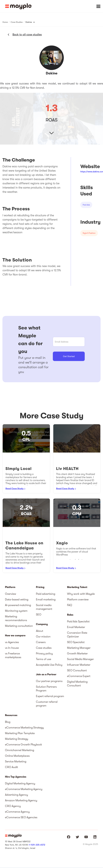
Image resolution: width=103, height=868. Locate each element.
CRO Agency (13, 806)
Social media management (44, 607)
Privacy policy (44, 653)
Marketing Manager (79, 648)
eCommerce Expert (79, 676)
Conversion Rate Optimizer (77, 635)
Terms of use (44, 659)
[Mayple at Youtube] (86, 837)
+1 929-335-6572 (37, 845)
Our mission (43, 636)
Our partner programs (49, 681)
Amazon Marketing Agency (21, 800)
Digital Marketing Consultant (77, 684)
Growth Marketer (77, 653)
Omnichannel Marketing (20, 750)
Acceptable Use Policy (49, 665)
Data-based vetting (17, 599)
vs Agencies (12, 642)
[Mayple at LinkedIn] (95, 837)
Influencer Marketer (79, 665)
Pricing (40, 587)
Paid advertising (46, 594)
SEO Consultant (77, 670)
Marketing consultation (19, 626)
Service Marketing (16, 761)
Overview (11, 594)
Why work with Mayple (81, 594)
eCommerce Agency (17, 812)
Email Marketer (76, 627)
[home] (18, 6)
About (40, 631)
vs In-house (12, 648)
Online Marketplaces (17, 756)
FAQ (70, 605)
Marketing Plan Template (20, 733)
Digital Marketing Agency (20, 783)
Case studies (44, 648)
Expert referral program (50, 696)
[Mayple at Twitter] (77, 837)
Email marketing (46, 599)
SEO (39, 615)
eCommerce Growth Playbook (24, 744)
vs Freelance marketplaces (13, 655)
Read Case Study (14, 488)
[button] (98, 6)
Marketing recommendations (16, 618)
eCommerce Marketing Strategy (24, 728)
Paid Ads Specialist (78, 621)
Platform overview (78, 599)
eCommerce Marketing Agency (24, 789)
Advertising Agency (16, 795)
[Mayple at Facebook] (69, 837)
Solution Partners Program (46, 689)
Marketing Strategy (17, 739)
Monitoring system (16, 611)
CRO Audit (11, 767)
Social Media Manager (80, 659)
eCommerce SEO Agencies (21, 817)
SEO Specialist (76, 642)
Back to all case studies (27, 35)
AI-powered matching (18, 605)
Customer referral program (47, 704)
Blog (8, 722)
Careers (41, 642)
